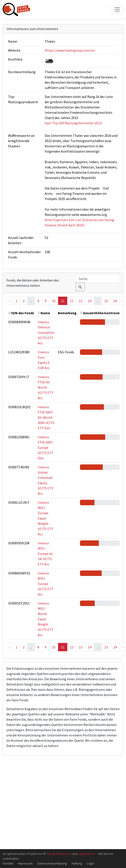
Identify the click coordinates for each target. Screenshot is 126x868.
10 (54, 301)
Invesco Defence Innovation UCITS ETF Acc (46, 332)
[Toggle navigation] (117, 9)
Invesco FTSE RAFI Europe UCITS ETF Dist (45, 448)
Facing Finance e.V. (59, 854)
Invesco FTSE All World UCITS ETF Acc (45, 387)
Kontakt (8, 863)
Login (90, 863)
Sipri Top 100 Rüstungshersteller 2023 (73, 123)
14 (90, 301)
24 (115, 301)
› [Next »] (123, 301)
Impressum (25, 863)
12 (72, 301)
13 (81, 301)
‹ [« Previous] (10, 301)
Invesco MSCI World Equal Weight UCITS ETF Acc (45, 619)
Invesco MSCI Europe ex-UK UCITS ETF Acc (46, 554)
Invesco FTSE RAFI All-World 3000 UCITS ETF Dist (46, 417)
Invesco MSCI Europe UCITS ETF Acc (45, 584)
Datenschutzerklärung (52, 863)
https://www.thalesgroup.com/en (70, 50)
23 (106, 301)
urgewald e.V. (87, 854)
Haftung (77, 863)
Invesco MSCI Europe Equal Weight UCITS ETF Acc (45, 518)
